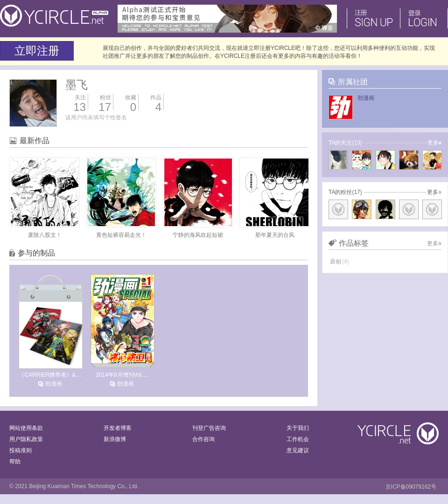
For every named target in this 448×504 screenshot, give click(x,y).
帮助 (15, 462)
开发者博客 (118, 428)
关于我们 (298, 428)
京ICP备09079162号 (411, 487)
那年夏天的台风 (275, 235)
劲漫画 (54, 384)
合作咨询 (203, 439)
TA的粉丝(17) (345, 192)
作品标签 (354, 243)
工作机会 (298, 439)
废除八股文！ (45, 235)
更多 (434, 143)
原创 (339, 262)
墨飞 (77, 85)
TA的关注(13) (345, 143)
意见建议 (298, 450)
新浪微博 (115, 439)
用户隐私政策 (26, 439)
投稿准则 (21, 450)
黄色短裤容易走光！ (121, 235)
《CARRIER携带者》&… (50, 375)
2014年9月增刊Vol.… (122, 375)
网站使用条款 (26, 428)
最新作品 (35, 141)
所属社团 (353, 82)
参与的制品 (36, 253)
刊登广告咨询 (209, 428)
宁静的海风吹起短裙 (198, 235)
